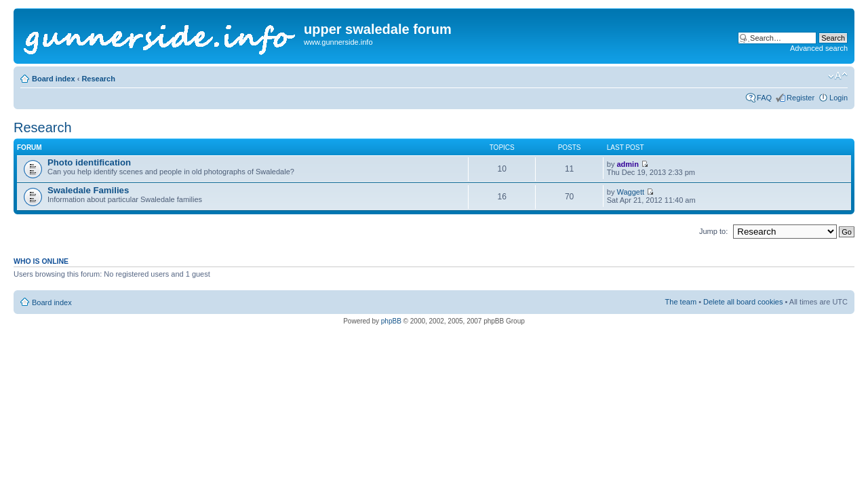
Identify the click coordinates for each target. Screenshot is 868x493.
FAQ (764, 98)
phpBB (391, 321)
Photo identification (89, 162)
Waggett (630, 192)
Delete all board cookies (743, 302)
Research (98, 79)
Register (801, 98)
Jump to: (713, 231)
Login (839, 98)
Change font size (838, 76)
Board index (54, 79)
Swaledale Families (88, 190)
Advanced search (819, 48)
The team (681, 302)
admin (627, 164)
